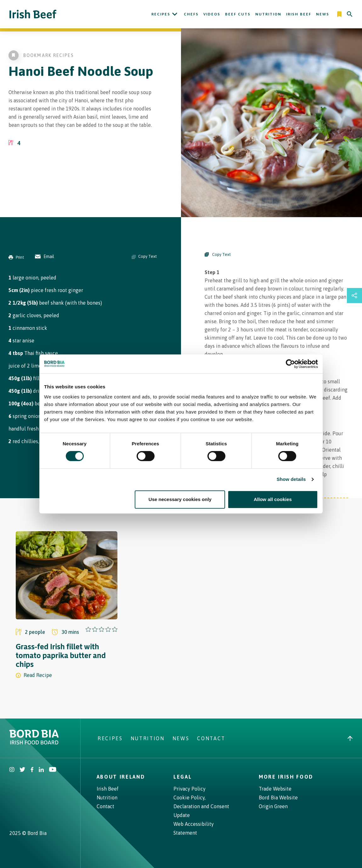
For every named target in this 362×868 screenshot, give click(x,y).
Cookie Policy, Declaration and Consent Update (201, 806)
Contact (211, 738)
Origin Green (273, 806)
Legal (183, 777)
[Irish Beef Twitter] (23, 770)
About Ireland (121, 777)
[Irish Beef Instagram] (12, 770)
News (323, 14)
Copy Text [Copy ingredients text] (144, 256)
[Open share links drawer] (354, 296)
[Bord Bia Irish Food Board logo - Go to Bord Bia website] (34, 743)
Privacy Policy (189, 789)
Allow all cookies (273, 499)
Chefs (191, 14)
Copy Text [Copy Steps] (218, 254)
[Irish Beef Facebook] (32, 770)
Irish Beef (299, 14)
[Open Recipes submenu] (175, 14)
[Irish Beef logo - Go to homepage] (33, 14)
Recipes (161, 14)
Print (16, 257)
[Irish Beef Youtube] (52, 770)
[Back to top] (350, 738)
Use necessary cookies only (180, 499)
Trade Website (275, 789)
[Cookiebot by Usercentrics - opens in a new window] (290, 364)
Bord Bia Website (278, 798)
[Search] (350, 14)
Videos (212, 14)
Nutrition (268, 14)
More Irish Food (286, 777)
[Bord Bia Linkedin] (41, 770)
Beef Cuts (238, 14)
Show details (291, 479)
